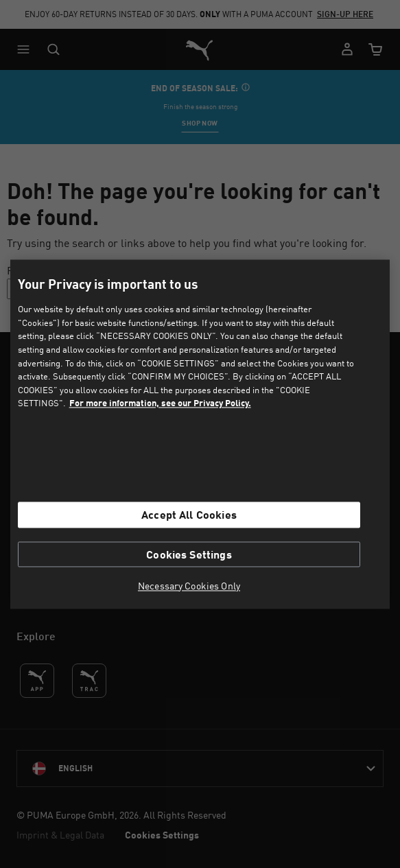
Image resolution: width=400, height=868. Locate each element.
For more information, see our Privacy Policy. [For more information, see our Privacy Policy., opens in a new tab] (160, 403)
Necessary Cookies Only (189, 586)
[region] (200, 434)
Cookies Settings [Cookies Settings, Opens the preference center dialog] (189, 554)
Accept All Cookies (189, 515)
